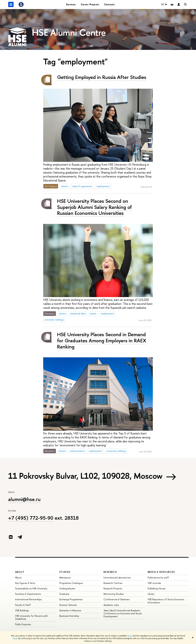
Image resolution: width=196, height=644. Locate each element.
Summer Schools (68, 605)
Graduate (64, 594)
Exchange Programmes (71, 599)
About (20, 572)
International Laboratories (117, 578)
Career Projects (90, 4)
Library (151, 594)
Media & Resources (161, 572)
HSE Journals (154, 583)
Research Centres (113, 583)
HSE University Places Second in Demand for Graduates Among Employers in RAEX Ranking (102, 340)
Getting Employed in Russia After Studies (102, 77)
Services (71, 4)
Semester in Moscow (70, 610)
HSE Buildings (22, 610)
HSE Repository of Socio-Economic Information (166, 601)
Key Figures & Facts (25, 583)
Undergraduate (67, 588)
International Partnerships (28, 599)
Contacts (109, 4)
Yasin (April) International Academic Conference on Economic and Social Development (123, 613)
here (129, 636)
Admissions (65, 578)
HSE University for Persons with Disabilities (31, 617)
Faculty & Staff (23, 605)
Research (110, 572)
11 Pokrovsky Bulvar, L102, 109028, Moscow (85, 476)
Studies (65, 572)
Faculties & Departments (28, 594)
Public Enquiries (23, 624)
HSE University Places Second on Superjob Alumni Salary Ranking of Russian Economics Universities (94, 207)
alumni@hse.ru (24, 499)
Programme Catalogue (71, 583)
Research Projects (113, 588)
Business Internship (69, 616)
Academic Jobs (111, 605)
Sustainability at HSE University (31, 588)
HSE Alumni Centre (69, 32)
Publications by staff (158, 578)
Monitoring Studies (114, 594)
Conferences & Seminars (117, 599)
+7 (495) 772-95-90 (31, 518)
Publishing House (157, 588)
